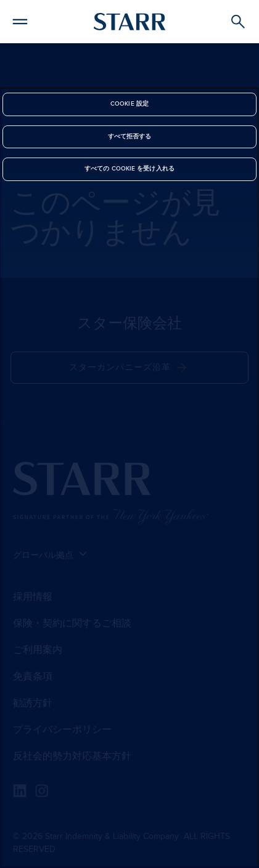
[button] (20, 20)
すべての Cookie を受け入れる (129, 169)
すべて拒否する (130, 137)
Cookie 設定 (129, 104)
